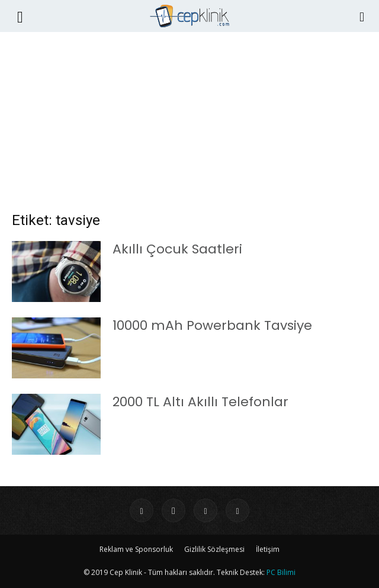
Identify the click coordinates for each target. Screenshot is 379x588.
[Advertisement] (189, 127)
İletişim (268, 549)
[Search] (362, 16)
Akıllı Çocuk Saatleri (177, 249)
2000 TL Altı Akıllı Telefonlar (200, 402)
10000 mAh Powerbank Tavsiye (212, 325)
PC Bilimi (281, 572)
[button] (20, 16)
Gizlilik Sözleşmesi (214, 549)
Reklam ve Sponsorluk (136, 549)
